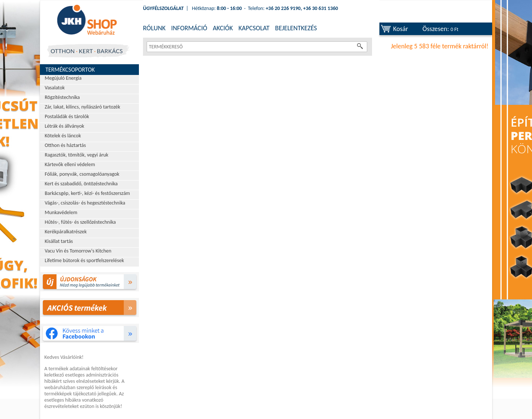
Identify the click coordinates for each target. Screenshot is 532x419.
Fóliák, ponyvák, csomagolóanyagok (82, 174)
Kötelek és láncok (63, 136)
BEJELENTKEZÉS (296, 28)
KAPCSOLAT (254, 28)
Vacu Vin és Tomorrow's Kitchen (78, 251)
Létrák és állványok (64, 126)
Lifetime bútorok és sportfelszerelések (84, 260)
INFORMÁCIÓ (189, 28)
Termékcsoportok (70, 70)
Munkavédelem (61, 212)
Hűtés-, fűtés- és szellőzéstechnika (80, 222)
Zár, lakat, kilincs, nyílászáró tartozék (82, 107)
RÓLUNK (154, 28)
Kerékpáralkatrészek (66, 232)
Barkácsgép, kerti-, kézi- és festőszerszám (87, 193)
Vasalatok (55, 88)
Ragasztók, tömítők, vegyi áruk (76, 155)
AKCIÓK (223, 28)
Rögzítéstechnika (62, 97)
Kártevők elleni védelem (70, 164)
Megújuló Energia (63, 78)
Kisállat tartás (59, 241)
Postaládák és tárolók (67, 116)
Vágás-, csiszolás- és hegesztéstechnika (85, 203)
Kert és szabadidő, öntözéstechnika (81, 184)
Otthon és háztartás (65, 145)
